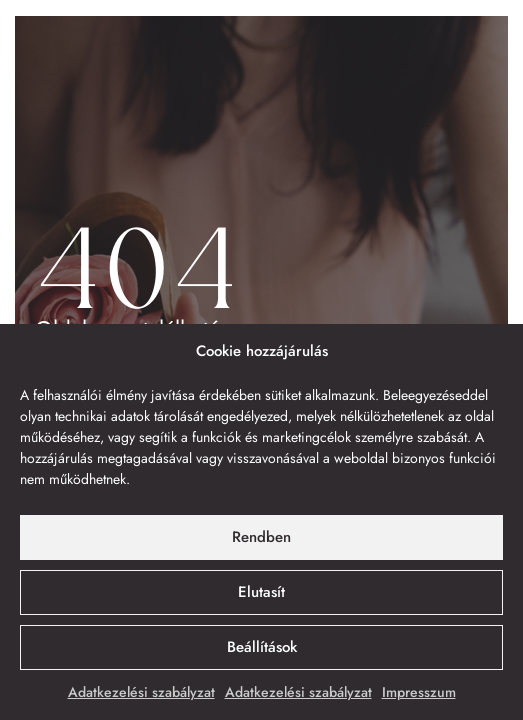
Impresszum (419, 692)
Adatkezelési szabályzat (141, 692)
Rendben (261, 537)
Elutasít (261, 592)
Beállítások (262, 647)
